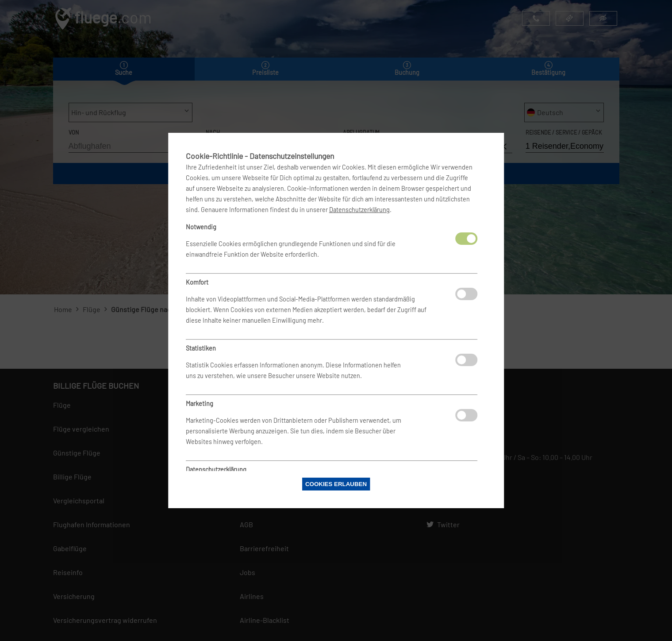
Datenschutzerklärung (359, 210)
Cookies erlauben (336, 484)
